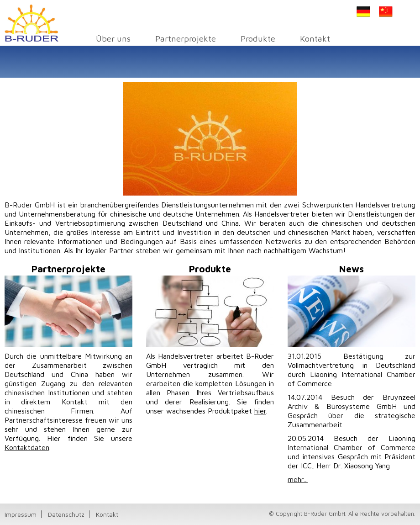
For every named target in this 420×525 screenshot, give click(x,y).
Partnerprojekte (186, 38)
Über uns (113, 38)
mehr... (298, 479)
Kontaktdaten (27, 447)
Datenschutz (66, 514)
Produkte (258, 38)
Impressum (21, 514)
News (352, 269)
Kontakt (315, 38)
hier (260, 411)
